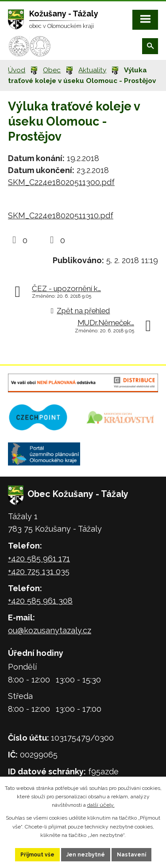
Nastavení (131, 855)
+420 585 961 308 (40, 601)
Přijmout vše (37, 855)
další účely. (101, 805)
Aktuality (92, 70)
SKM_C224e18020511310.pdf (61, 215)
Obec (52, 70)
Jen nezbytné (86, 855)
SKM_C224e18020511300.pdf (61, 182)
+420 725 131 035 (39, 571)
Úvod (17, 70)
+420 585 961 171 (39, 558)
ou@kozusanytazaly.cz (50, 630)
